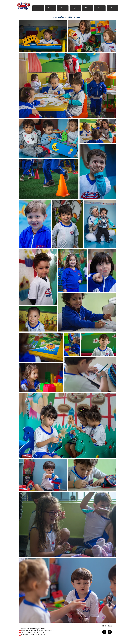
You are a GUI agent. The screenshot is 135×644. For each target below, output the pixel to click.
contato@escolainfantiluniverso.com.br (34, 634)
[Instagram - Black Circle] (110, 632)
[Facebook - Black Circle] (104, 632)
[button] (50, 8)
